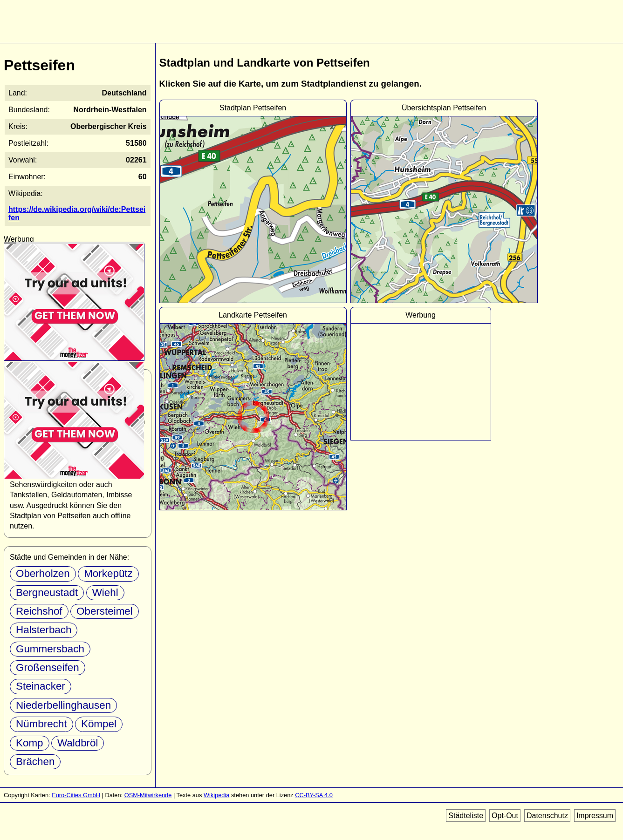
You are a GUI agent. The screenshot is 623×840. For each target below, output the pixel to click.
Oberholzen (43, 573)
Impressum (595, 816)
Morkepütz (108, 573)
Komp (30, 743)
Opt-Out (505, 816)
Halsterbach (44, 630)
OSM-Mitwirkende (148, 795)
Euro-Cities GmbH (76, 795)
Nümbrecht (41, 724)
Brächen (35, 762)
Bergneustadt (47, 593)
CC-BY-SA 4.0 (314, 795)
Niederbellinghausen (63, 705)
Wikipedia (216, 795)
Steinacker (41, 686)
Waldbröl (78, 743)
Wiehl (105, 593)
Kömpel (99, 724)
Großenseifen (48, 667)
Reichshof (39, 611)
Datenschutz (547, 816)
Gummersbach (50, 649)
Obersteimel (105, 611)
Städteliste (466, 816)
